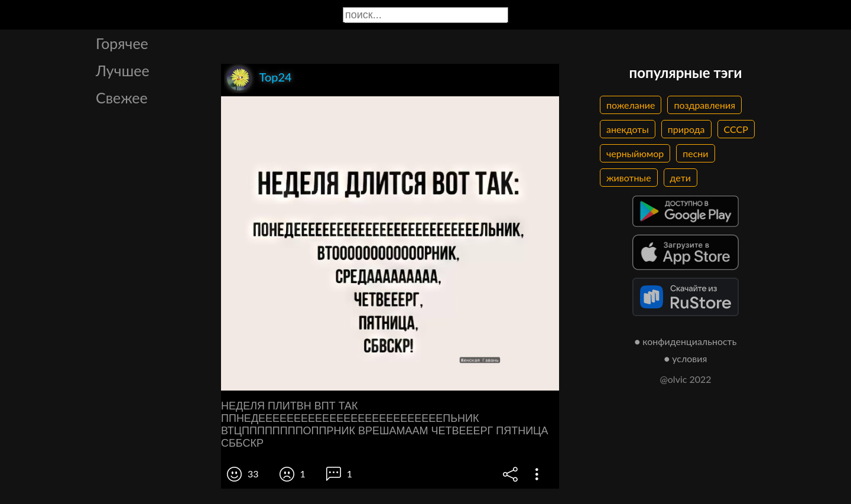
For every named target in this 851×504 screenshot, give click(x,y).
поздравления (704, 105)
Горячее (122, 43)
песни (695, 153)
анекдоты (628, 129)
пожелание (631, 105)
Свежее (122, 97)
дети (681, 178)
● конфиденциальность (686, 341)
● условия (686, 358)
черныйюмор (635, 153)
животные (629, 178)
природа (686, 129)
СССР (736, 129)
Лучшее (123, 70)
